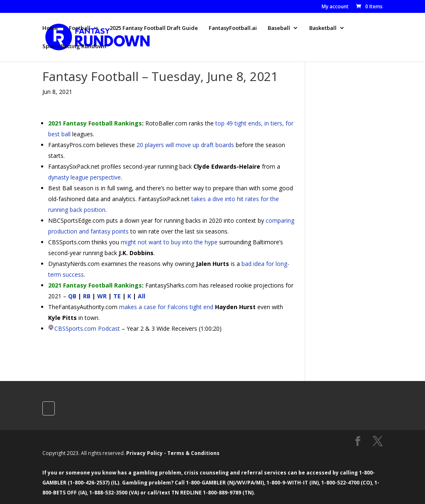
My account (335, 7)
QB (72, 296)
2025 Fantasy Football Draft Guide (154, 28)
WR (102, 296)
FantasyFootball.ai (233, 28)
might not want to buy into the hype (169, 242)
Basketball (323, 28)
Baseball (279, 28)
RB (87, 296)
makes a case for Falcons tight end (166, 307)
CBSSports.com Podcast (87, 328)
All (142, 296)
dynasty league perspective (84, 177)
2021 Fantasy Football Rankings (95, 123)
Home (50, 28)
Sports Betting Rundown (74, 47)
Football (80, 28)
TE (117, 296)
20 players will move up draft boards (185, 145)
